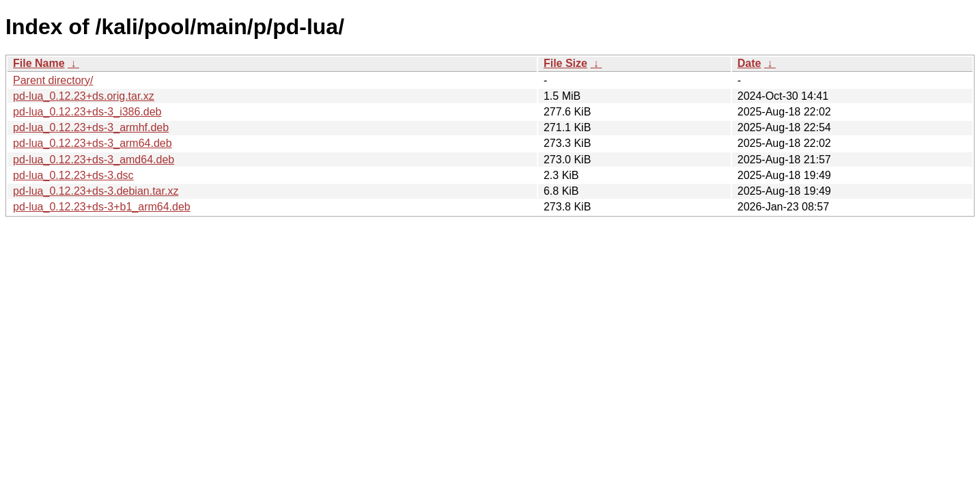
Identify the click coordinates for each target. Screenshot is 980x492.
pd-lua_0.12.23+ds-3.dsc (73, 175)
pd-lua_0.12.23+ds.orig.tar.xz (84, 96)
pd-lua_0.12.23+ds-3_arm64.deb (93, 143)
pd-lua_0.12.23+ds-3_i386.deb (87, 112)
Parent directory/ (53, 80)
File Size (565, 63)
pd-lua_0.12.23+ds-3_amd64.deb (94, 160)
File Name (39, 63)
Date (750, 63)
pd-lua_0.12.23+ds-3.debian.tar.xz (96, 191)
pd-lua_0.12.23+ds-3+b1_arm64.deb (102, 207)
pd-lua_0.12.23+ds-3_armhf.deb (91, 127)
